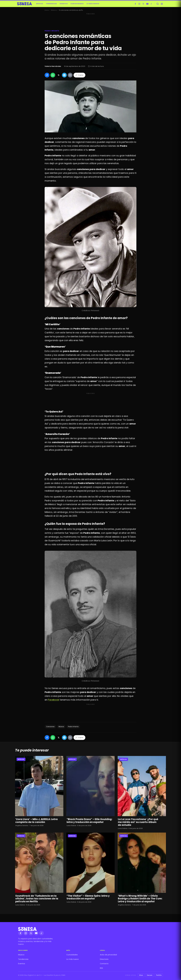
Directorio (104, 959)
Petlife (159, 975)
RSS (101, 968)
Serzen (150, 975)
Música (40, 4)
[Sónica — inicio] (25, 4)
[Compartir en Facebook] (47, 75)
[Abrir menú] (162, 4)
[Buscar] (157, 4)
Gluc (141, 975)
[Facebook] (135, 4)
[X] (143, 4)
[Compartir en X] (59, 75)
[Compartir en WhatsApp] (53, 75)
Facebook (54, 700)
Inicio (47, 10)
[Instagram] (139, 4)
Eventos (64, 4)
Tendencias (51, 4)
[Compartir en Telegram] (64, 75)
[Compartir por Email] (70, 75)
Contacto (104, 964)
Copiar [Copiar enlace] (79, 75)
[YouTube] (147, 4)
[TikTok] (151, 4)
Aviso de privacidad (108, 955)
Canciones (50, 727)
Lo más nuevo (93, 4)
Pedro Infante (73, 727)
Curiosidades (77, 4)
